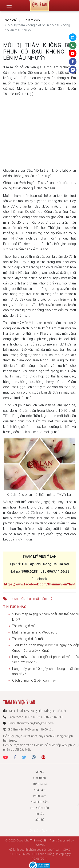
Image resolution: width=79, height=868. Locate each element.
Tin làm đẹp (31, 20)
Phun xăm (40, 796)
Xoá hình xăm (40, 802)
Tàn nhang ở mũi (24, 626)
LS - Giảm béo (40, 808)
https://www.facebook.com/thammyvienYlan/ (39, 584)
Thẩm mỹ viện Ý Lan (43, 840)
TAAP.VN (40, 845)
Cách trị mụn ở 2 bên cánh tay (34, 680)
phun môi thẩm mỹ (39, 599)
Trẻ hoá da (40, 784)
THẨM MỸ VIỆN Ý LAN (40, 831)
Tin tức (39, 814)
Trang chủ (10, 20)
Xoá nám (40, 790)
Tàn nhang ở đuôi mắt (28, 639)
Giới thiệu (40, 778)
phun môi (17, 599)
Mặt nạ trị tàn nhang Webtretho (35, 632)
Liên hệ (40, 820)
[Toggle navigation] (9, 6)
